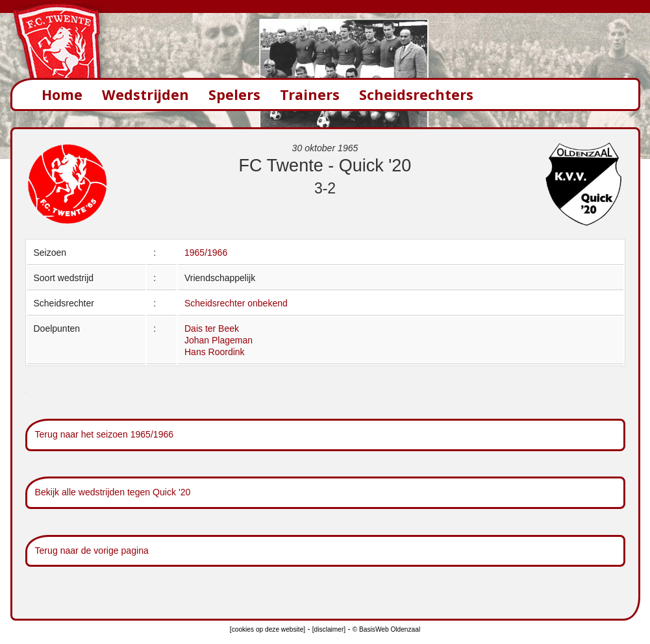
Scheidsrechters (416, 94)
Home (62, 94)
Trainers (310, 94)
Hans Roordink (215, 352)
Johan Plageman (219, 340)
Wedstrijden (145, 94)
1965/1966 (206, 253)
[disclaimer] (329, 629)
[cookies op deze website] (268, 629)
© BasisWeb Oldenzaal (386, 629)
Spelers (234, 94)
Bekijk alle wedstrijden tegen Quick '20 (113, 492)
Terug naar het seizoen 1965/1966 (105, 434)
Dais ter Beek (212, 328)
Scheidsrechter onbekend (236, 303)
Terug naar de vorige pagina (92, 551)
